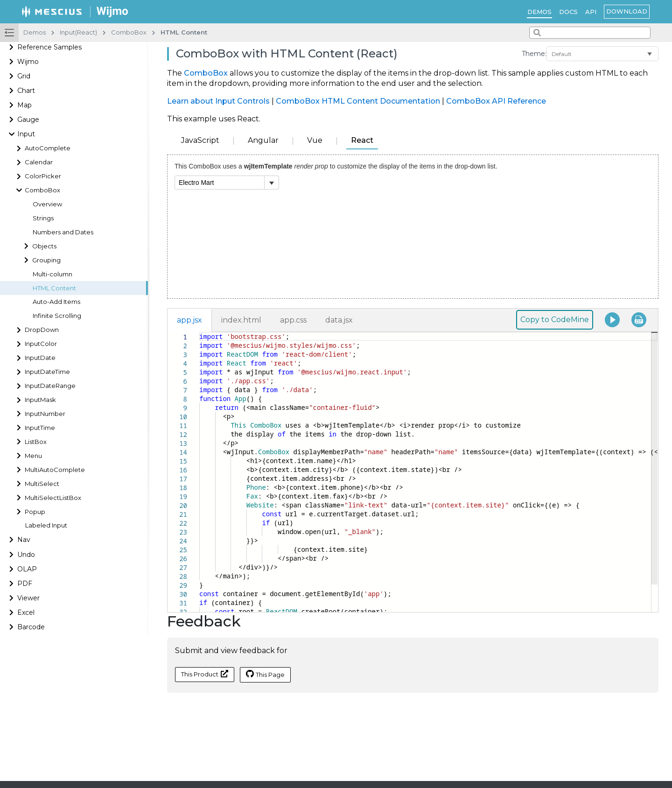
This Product (205, 674)
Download (627, 11)
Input (26, 134)
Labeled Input (46, 525)
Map (24, 105)
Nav (24, 540)
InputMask (40, 400)
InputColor (41, 344)
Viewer (28, 598)
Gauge (28, 120)
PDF (25, 584)
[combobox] (590, 33)
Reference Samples (49, 47)
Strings (43, 218)
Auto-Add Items (56, 302)
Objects (44, 246)
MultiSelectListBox (53, 498)
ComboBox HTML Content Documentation (358, 101)
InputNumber (45, 414)
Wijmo (28, 62)
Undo (26, 555)
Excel (26, 612)
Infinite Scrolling (57, 316)
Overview (47, 204)
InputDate (40, 358)
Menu (33, 456)
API (591, 12)
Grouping (46, 260)
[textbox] (199, 332)
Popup (35, 512)
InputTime (40, 428)
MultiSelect (42, 484)
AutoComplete (48, 148)
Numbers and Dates (63, 232)
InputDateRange (50, 386)
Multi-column (52, 274)
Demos (539, 12)
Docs (568, 12)
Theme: (534, 54)
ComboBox (42, 190)
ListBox (36, 442)
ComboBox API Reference (496, 101)
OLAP (27, 569)
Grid (24, 76)
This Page (265, 674)
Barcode (31, 627)
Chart (26, 91)
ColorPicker (43, 176)
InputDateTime (47, 372)
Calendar (39, 162)
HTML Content (54, 288)
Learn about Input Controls (218, 101)
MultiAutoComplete (55, 470)
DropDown (42, 330)
